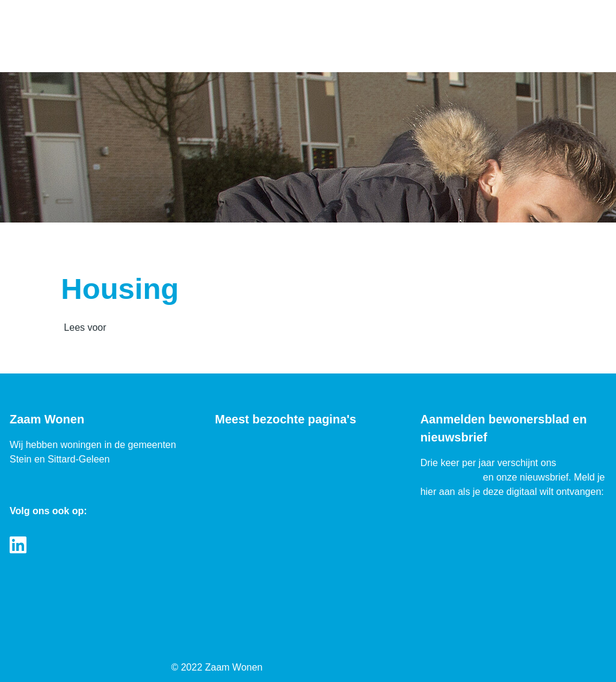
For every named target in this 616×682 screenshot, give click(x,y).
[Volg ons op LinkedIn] (18, 546)
